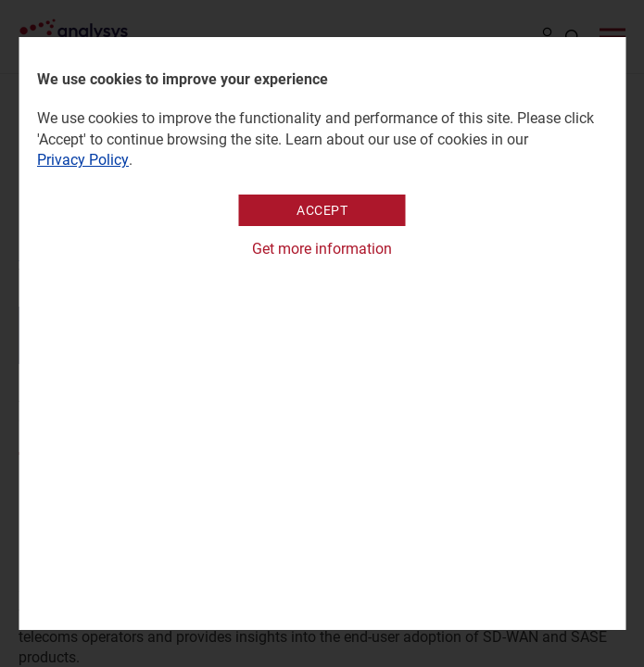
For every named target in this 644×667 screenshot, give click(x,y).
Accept (322, 210)
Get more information (322, 249)
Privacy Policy (83, 160)
